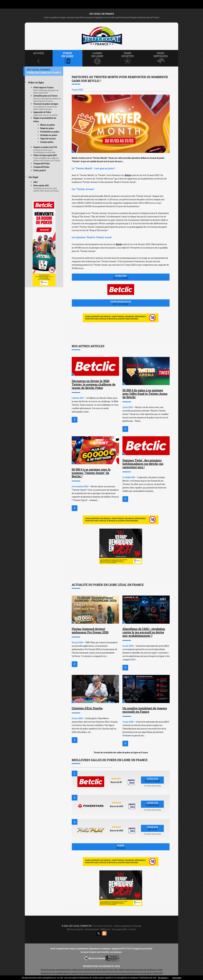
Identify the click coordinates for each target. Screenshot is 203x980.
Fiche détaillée (152, 786)
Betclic (128, 175)
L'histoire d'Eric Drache (87, 708)
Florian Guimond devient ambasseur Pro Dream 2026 (90, 630)
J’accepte (177, 978)
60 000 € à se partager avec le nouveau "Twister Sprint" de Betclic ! (91, 473)
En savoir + (163, 978)
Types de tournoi (48, 139)
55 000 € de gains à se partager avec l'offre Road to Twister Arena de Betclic (145, 394)
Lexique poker (47, 142)
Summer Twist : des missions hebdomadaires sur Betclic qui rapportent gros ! (143, 464)
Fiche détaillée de (121, 303)
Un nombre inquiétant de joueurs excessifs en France (145, 710)
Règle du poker (47, 128)
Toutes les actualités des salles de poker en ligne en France (121, 752)
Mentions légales (75, 929)
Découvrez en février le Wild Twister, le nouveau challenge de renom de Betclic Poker (94, 384)
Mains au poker (48, 125)
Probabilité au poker (50, 132)
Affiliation (105, 929)
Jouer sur (121, 277)
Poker (121, 847)
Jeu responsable (119, 929)
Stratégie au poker (49, 135)
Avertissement (92, 929)
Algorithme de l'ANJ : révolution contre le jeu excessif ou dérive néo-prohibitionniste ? (144, 632)
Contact (132, 929)
